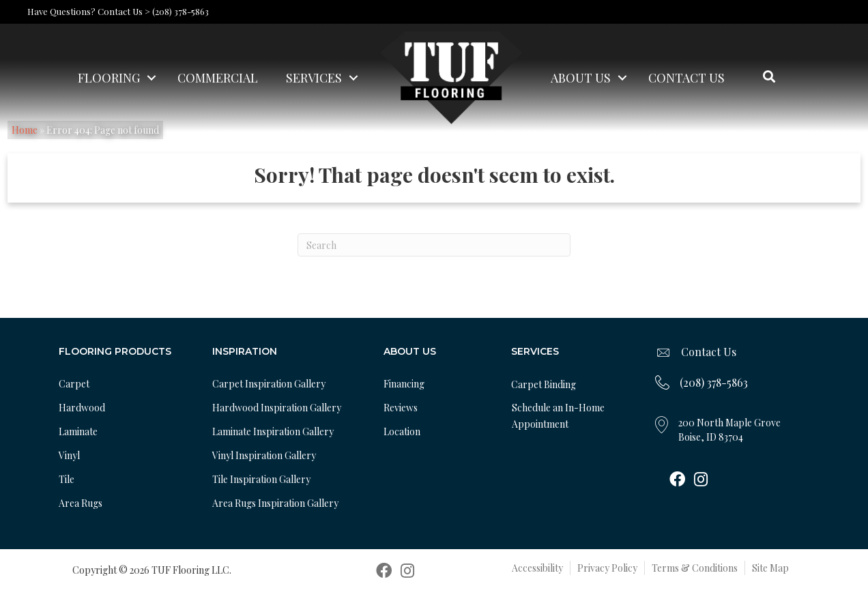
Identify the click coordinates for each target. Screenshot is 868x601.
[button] (151, 78)
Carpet (74, 384)
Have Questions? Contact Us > (89, 11)
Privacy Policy (607, 568)
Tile (67, 479)
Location (402, 431)
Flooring (109, 78)
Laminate (78, 431)
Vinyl (69, 455)
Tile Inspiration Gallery (261, 479)
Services (314, 78)
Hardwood (82, 408)
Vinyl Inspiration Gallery (264, 455)
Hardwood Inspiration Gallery (277, 408)
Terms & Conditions (695, 568)
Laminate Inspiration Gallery (273, 431)
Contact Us (686, 78)
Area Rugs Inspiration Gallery (275, 503)
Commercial (218, 78)
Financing (404, 384)
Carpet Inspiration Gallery (269, 384)
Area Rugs (81, 503)
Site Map (770, 568)
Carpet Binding (544, 384)
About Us (581, 78)
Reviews (401, 408)
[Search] (434, 245)
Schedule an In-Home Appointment (558, 416)
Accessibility (537, 568)
